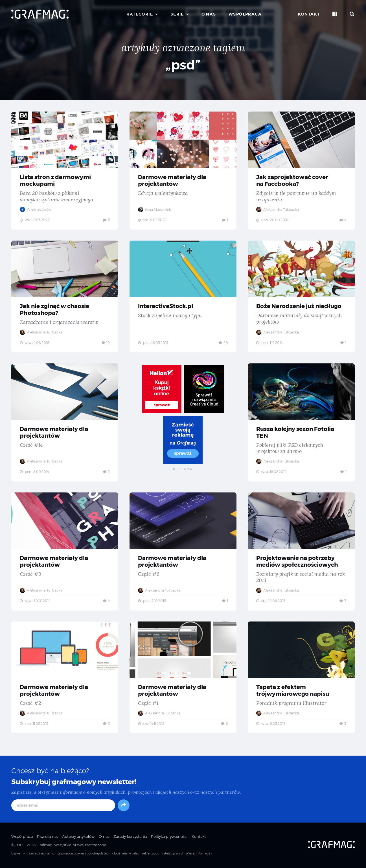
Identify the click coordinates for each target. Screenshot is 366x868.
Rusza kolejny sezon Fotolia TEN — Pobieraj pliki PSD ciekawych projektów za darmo (301, 423)
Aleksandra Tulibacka (278, 210)
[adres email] (63, 807)
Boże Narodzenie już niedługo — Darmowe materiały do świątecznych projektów (301, 297)
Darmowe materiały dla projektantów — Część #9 (65, 552)
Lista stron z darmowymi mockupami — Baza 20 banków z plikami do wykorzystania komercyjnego (65, 171)
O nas (209, 14)
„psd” (183, 65)
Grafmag (44, 846)
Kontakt (309, 14)
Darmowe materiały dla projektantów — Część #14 (65, 423)
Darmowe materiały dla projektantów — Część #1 (183, 679)
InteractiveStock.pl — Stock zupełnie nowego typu (183, 297)
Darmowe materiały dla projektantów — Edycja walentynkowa (183, 171)
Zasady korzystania (130, 838)
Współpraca (245, 14)
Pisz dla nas (48, 838)
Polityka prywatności (169, 838)
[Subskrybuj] (124, 807)
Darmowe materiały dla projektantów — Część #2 (65, 679)
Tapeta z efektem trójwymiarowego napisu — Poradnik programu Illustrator (301, 679)
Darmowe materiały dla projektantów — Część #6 (183, 552)
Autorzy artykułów (78, 838)
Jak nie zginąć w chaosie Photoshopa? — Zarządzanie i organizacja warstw (65, 297)
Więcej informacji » (199, 855)
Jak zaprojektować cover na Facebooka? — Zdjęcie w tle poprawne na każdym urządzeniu (301, 171)
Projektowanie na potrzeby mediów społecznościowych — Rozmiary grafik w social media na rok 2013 (301, 552)
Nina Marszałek (154, 210)
